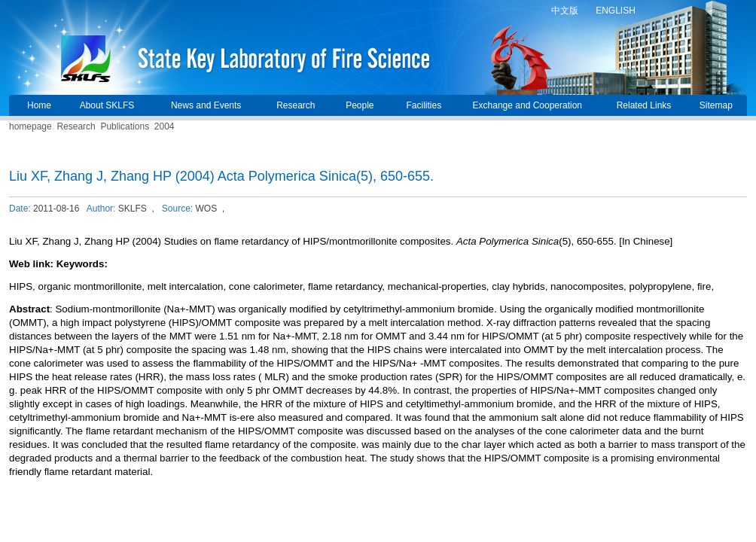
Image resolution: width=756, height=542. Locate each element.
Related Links (644, 105)
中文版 (565, 11)
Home (39, 105)
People (360, 105)
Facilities (424, 105)
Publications (125, 126)
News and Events (206, 105)
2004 (165, 126)
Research (296, 105)
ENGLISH (616, 11)
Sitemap (716, 105)
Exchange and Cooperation (527, 105)
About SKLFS (107, 105)
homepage (30, 126)
